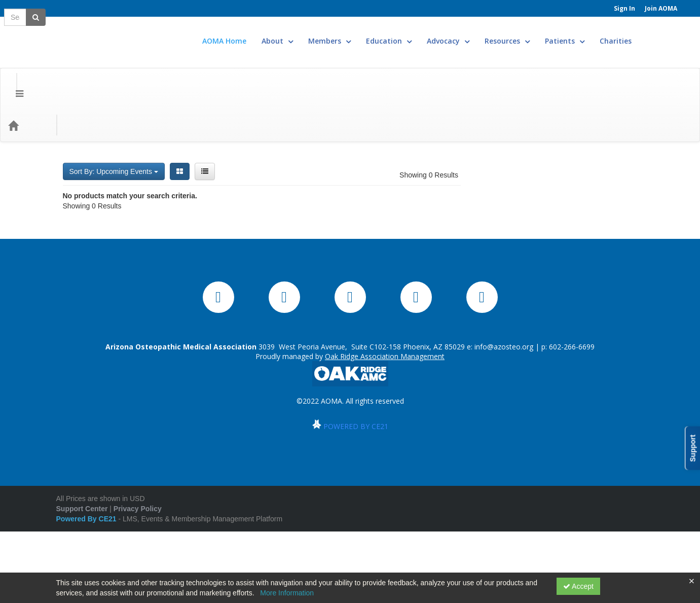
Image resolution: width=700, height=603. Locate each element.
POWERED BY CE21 (356, 467)
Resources (538, 33)
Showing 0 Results (429, 119)
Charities (646, 33)
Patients (595, 33)
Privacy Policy (138, 550)
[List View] (205, 116)
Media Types (126, 69)
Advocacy (478, 33)
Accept (578, 586)
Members (360, 33)
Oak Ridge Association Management (385, 397)
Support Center (82, 550)
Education (419, 33)
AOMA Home (255, 33)
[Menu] (12, 69)
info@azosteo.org (504, 388)
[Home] (28, 69)
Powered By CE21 (87, 560)
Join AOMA (661, 8)
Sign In (624, 8)
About (308, 33)
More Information (287, 593)
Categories (72, 69)
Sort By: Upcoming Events (114, 116)
